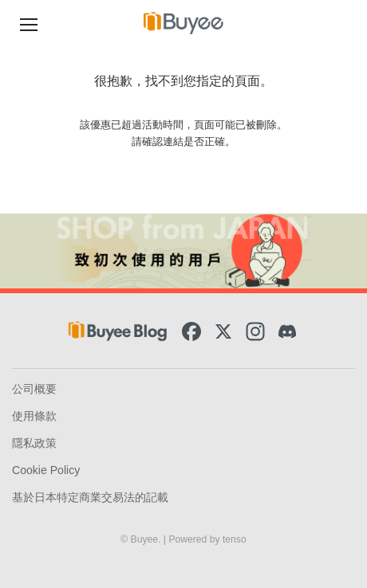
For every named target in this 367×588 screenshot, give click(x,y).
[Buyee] (183, 23)
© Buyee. (142, 539)
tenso (235, 539)
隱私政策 (34, 443)
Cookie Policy (46, 470)
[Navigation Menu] (29, 23)
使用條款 (34, 416)
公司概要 (34, 389)
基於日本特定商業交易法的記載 (90, 497)
